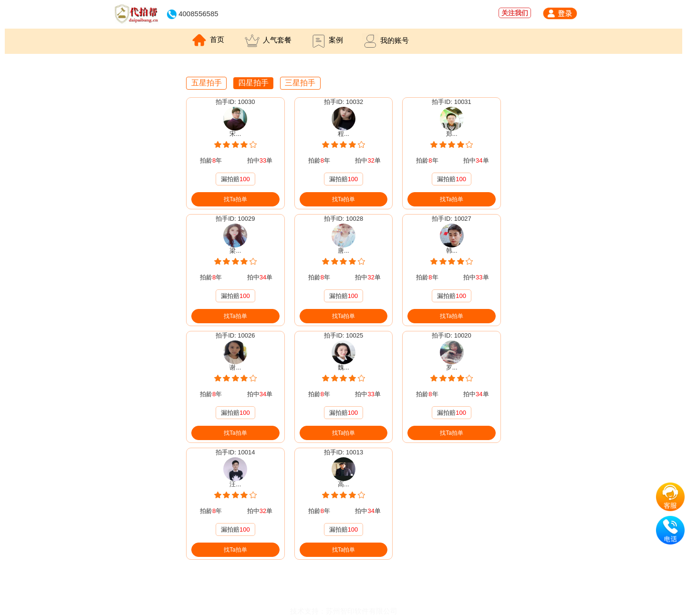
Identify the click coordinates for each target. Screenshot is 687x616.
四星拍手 (253, 83)
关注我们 (515, 13)
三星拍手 (300, 83)
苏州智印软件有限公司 (362, 611)
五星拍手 (207, 83)
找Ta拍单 (235, 199)
